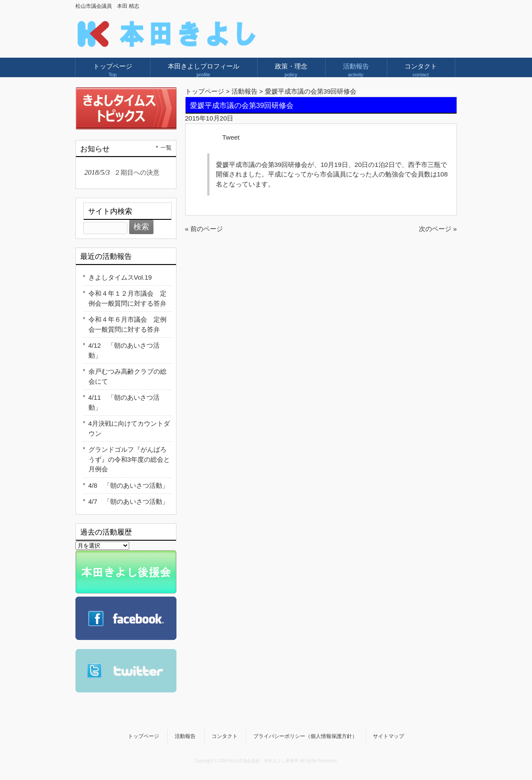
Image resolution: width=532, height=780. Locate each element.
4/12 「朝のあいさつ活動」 (124, 350)
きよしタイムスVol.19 (120, 277)
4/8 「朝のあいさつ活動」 (129, 485)
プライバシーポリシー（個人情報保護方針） (305, 736)
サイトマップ (388, 736)
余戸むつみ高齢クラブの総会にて (127, 376)
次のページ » (438, 229)
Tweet (231, 137)
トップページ (205, 91)
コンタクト (225, 736)
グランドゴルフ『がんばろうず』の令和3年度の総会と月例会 (129, 459)
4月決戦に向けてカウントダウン (129, 428)
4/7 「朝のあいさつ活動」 (129, 501)
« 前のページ (204, 229)
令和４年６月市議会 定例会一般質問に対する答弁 (127, 324)
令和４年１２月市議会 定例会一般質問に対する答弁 (127, 298)
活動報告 (185, 736)
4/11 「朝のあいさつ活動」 (124, 402)
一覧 (166, 148)
